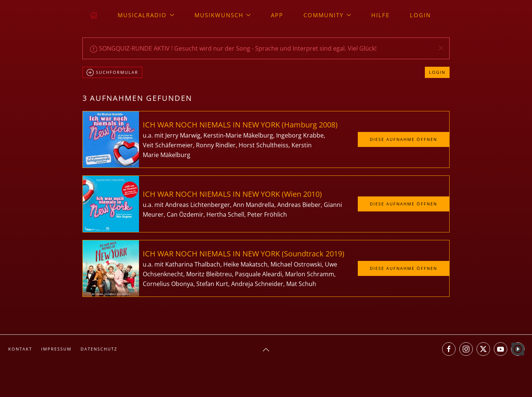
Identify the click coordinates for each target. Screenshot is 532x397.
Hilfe (380, 15)
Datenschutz (99, 349)
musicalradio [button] (146, 15)
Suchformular (112, 73)
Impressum (56, 349)
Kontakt (20, 349)
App (277, 15)
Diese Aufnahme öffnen (403, 139)
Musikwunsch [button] (223, 15)
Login (420, 15)
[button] (441, 48)
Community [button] (327, 15)
